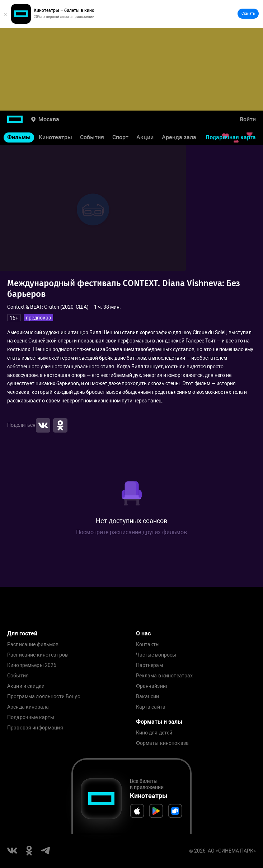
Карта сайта (151, 707)
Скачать (248, 13)
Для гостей (22, 633)
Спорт (120, 137)
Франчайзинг (152, 686)
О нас (143, 633)
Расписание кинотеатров (37, 655)
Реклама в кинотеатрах (165, 676)
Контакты (148, 645)
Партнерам (149, 665)
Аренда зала (179, 137)
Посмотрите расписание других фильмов (131, 532)
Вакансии (148, 697)
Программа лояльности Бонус (44, 697)
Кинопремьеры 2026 (32, 665)
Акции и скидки (26, 686)
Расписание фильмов (33, 645)
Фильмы (19, 137)
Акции (145, 137)
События (92, 137)
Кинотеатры (55, 137)
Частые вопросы (156, 655)
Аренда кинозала (28, 707)
